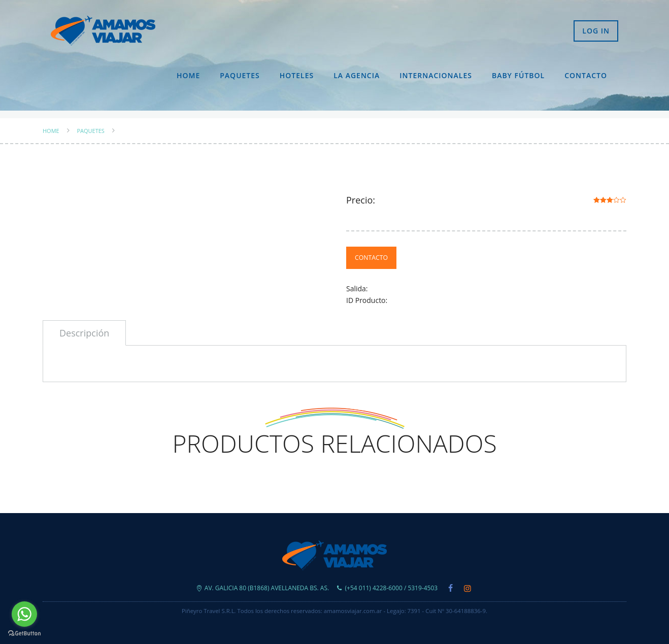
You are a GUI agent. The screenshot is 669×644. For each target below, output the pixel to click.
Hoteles (297, 75)
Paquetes (240, 75)
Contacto (586, 75)
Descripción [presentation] (84, 333)
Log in (596, 31)
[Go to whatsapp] (24, 614)
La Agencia (357, 75)
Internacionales (436, 75)
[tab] (84, 333)
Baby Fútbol (518, 75)
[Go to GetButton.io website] (24, 634)
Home (188, 75)
